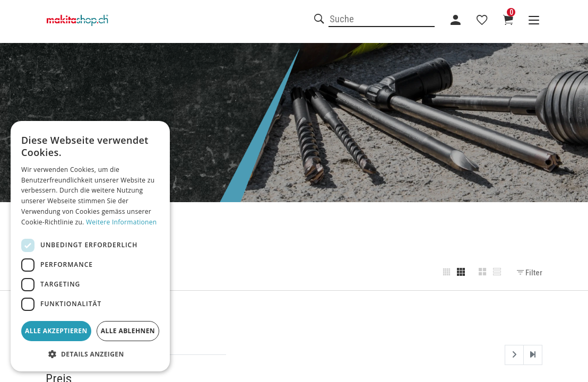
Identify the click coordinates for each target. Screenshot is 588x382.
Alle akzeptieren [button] (56, 331)
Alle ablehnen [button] (128, 331)
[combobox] (382, 20)
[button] (90, 354)
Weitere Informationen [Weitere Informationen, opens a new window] (122, 222)
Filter (530, 273)
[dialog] (90, 246)
